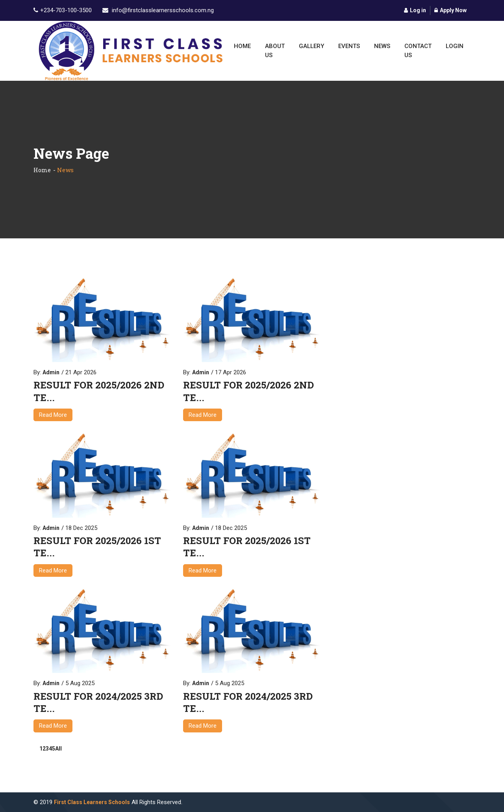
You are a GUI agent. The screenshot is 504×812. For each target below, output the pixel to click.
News (382, 46)
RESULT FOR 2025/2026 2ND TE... (99, 391)
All (58, 749)
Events (349, 46)
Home (242, 46)
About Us (275, 51)
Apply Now (450, 10)
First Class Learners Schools (92, 802)
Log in (415, 10)
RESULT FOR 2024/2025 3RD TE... (98, 702)
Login (455, 46)
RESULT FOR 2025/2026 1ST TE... (97, 547)
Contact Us (418, 51)
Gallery (311, 46)
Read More (53, 415)
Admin (51, 372)
